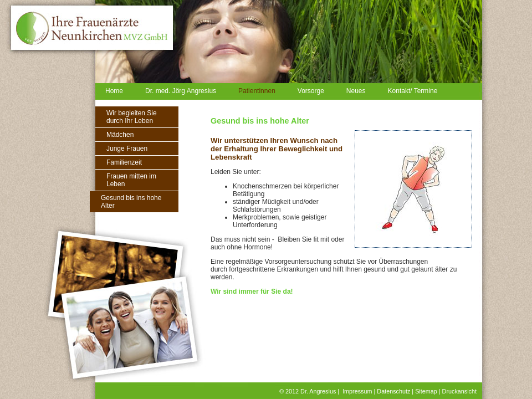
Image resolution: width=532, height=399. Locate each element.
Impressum (357, 391)
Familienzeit (124, 162)
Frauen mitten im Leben (131, 180)
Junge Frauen (127, 149)
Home (114, 91)
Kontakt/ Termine (413, 91)
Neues (356, 91)
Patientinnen (257, 91)
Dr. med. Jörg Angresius (181, 91)
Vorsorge (311, 91)
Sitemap (426, 391)
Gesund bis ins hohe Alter (131, 202)
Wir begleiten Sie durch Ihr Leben (132, 117)
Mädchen (120, 135)
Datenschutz (393, 391)
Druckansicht (459, 391)
